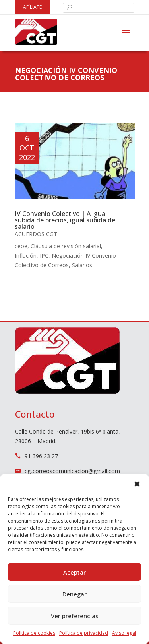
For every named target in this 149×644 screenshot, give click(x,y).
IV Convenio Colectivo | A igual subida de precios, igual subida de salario (65, 220)
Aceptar (74, 572)
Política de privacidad (84, 633)
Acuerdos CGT (36, 234)
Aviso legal (124, 633)
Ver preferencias (75, 616)
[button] (137, 484)
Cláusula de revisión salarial (66, 246)
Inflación (26, 255)
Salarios (82, 265)
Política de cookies (34, 633)
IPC (44, 255)
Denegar (74, 594)
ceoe (21, 246)
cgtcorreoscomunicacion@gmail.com (72, 471)
